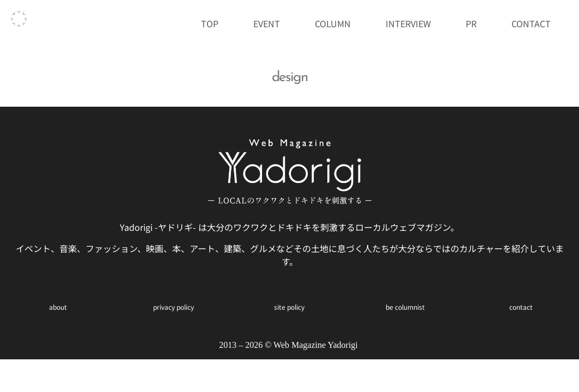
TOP (210, 23)
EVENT (267, 23)
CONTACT (531, 23)
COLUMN (333, 23)
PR (471, 23)
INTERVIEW (408, 23)
